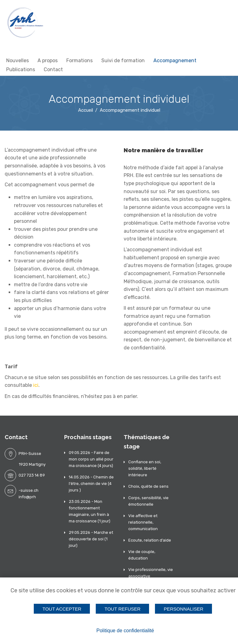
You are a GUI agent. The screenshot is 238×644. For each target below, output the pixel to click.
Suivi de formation (123, 61)
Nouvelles (18, 61)
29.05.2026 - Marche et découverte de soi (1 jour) (91, 539)
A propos (48, 61)
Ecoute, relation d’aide (150, 540)
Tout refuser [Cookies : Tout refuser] (122, 609)
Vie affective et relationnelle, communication (143, 522)
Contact (53, 69)
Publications (21, 69)
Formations (79, 61)
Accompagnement (175, 61)
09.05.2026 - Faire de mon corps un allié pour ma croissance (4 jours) (91, 459)
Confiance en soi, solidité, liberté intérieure (145, 468)
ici (36, 385)
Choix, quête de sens (148, 486)
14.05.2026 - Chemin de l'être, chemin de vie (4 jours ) (91, 484)
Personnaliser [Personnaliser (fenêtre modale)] (184, 609)
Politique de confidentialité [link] (125, 631)
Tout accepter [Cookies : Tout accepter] (62, 609)
